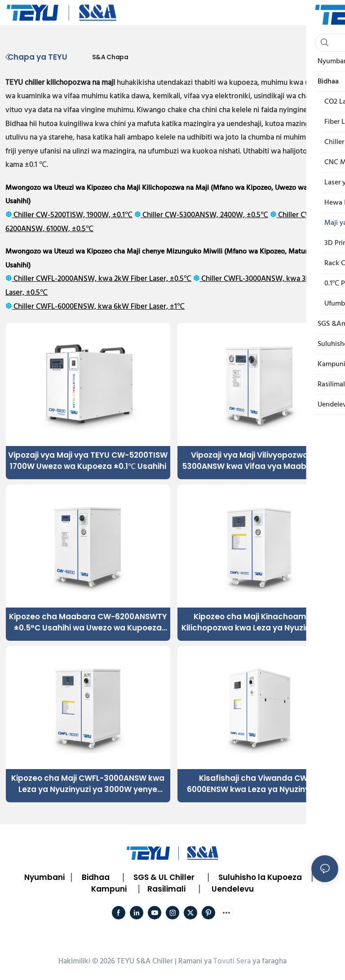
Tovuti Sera (232, 961)
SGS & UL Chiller (164, 878)
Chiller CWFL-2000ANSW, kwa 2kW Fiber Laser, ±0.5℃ (102, 279)
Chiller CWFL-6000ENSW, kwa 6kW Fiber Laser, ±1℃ (98, 307)
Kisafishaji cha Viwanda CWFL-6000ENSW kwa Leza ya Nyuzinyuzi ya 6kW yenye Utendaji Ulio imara (259, 784)
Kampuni (109, 889)
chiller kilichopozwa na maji (70, 83)
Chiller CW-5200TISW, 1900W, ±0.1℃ (72, 215)
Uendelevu (233, 889)
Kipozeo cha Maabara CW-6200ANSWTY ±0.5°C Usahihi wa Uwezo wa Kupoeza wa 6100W (88, 623)
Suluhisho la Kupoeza (260, 878)
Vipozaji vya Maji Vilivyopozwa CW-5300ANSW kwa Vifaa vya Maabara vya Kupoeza (259, 461)
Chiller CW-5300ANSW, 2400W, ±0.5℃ (204, 215)
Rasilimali (166, 889)
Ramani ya (195, 961)
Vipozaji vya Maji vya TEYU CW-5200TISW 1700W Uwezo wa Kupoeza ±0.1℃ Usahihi (88, 461)
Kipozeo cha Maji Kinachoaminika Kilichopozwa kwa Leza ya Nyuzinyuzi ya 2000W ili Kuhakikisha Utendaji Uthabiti (259, 623)
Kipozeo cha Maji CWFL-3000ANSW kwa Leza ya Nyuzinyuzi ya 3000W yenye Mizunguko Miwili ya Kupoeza (88, 784)
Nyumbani (44, 878)
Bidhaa (96, 878)
